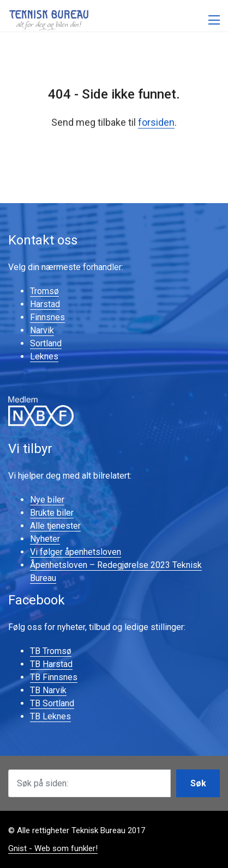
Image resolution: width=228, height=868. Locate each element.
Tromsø (44, 291)
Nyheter (45, 539)
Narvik (42, 330)
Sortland (46, 343)
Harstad (45, 304)
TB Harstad (51, 664)
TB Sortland (52, 703)
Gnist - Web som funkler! (53, 848)
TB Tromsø (51, 651)
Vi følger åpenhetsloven (76, 552)
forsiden (156, 122)
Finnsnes (47, 317)
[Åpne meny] (214, 20)
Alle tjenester (55, 526)
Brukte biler (52, 513)
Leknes (44, 356)
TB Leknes (50, 716)
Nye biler (47, 500)
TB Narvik (48, 690)
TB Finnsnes (54, 677)
